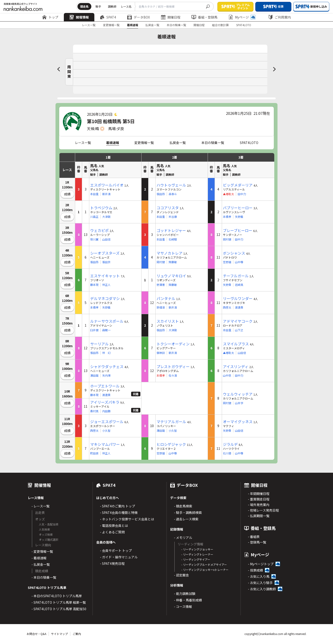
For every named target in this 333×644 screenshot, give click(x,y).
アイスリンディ (236, 366)
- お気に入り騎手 (260, 583)
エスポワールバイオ (107, 185)
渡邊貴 (239, 307)
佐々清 (173, 375)
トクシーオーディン (173, 344)
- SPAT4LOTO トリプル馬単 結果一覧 (59, 602)
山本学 (239, 403)
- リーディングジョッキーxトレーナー (205, 570)
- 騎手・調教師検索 (188, 513)
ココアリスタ (168, 208)
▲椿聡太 (228, 353)
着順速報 (133, 25)
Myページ (242, 17)
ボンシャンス (234, 253)
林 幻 (106, 353)
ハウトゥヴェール (171, 185)
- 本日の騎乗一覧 (44, 577)
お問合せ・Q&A (36, 634)
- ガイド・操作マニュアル (119, 557)
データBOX (139, 17)
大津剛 (106, 217)
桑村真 (94, 411)
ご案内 (77, 634)
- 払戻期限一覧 (259, 516)
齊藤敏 (173, 262)
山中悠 (227, 375)
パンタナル (166, 298)
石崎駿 (173, 239)
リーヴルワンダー (238, 298)
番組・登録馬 (204, 17)
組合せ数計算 (220, 25)
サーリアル (99, 344)
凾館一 (106, 330)
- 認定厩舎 (181, 575)
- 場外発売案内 (259, 505)
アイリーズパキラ (105, 402)
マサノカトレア (170, 253)
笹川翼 (94, 239)
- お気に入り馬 (259, 576)
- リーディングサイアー (196, 559)
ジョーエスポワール (107, 422)
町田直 (94, 453)
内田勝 (106, 411)
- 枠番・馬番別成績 (188, 600)
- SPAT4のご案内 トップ (117, 506)
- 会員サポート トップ (116, 550)
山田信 (106, 239)
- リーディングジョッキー (197, 549)
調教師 (112, 6)
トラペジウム (101, 208)
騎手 (98, 6)
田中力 (242, 194)
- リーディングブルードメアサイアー (204, 564)
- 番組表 (254, 537)
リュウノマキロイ (171, 276)
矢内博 (106, 375)
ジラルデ (230, 444)
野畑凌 (161, 307)
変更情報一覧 (111, 25)
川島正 (94, 217)
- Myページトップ (261, 564)
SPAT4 (108, 17)
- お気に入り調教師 (262, 589)
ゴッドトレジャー (171, 230)
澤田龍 (94, 375)
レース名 (126, 6)
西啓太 (227, 307)
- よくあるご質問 (112, 532)
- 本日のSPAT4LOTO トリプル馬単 (57, 596)
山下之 (239, 330)
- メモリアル (183, 538)
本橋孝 (227, 217)
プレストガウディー (173, 366)
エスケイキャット (105, 276)
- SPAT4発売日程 (112, 563)
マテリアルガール (171, 422)
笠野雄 (227, 262)
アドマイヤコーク (238, 321)
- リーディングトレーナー (197, 554)
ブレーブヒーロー (238, 230)
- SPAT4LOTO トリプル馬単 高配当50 (59, 609)
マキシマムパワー (105, 444)
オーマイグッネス (238, 422)
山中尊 (239, 262)
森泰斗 (173, 194)
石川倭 (227, 453)
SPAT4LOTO (244, 25)
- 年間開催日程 (259, 494)
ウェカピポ (99, 230)
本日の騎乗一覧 (176, 25)
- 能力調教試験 (185, 594)
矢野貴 (227, 285)
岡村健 (227, 239)
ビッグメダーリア (238, 185)
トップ (50, 17)
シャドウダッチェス (107, 366)
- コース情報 (183, 606)
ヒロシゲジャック (171, 444)
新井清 (106, 194)
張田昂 (161, 194)
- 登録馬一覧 (257, 542)
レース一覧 (89, 25)
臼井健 (94, 330)
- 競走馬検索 (183, 506)
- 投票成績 (255, 570)
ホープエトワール (105, 386)
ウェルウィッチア (238, 394)
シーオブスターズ (105, 253)
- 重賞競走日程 (259, 499)
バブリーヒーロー (238, 208)
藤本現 (94, 285)
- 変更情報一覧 (42, 551)
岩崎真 (239, 285)
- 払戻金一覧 (41, 564)
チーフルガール (236, 276)
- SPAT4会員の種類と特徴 (119, 513)
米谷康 (173, 217)
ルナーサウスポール (107, 321)
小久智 (106, 431)
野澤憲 (161, 285)
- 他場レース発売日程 (263, 510)
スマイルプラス (236, 344)
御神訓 (161, 353)
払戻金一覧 (152, 25)
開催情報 (79, 17)
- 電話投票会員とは (114, 525)
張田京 (106, 262)
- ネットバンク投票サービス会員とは (127, 519)
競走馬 (84, 6)
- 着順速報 (39, 558)
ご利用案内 (280, 17)
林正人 (106, 285)
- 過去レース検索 (186, 519)
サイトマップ (59, 634)
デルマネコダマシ (105, 298)
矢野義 (239, 217)
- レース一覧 (40, 506)
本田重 (94, 194)
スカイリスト (168, 321)
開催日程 (171, 17)
